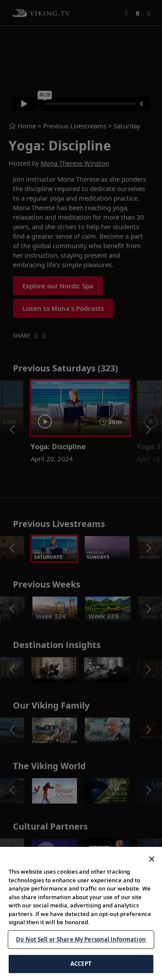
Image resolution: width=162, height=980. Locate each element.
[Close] (152, 859)
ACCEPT (81, 964)
